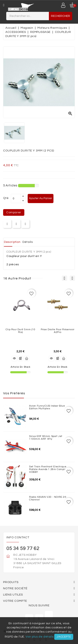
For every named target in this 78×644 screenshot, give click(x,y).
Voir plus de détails (40, 637)
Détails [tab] (28, 242)
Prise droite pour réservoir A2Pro (58, 331)
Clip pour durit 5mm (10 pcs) (20, 331)
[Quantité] (16, 199)
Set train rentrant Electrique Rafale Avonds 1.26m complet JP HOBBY (50, 469)
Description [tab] (12, 242)
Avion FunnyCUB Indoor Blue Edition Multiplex (47, 407)
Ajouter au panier (41, 198)
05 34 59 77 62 (23, 548)
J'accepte (64, 637)
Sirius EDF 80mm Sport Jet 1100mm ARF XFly (46, 438)
